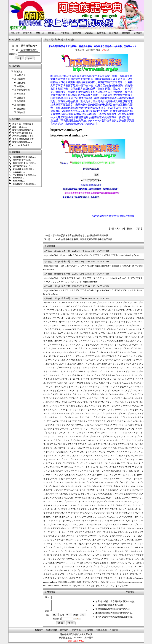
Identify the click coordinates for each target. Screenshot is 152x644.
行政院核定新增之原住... (24, 136)
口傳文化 (21, 83)
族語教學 (21, 101)
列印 (139, 229)
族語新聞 (21, 105)
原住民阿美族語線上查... (24, 139)
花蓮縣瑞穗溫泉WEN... (23, 142)
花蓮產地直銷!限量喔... (23, 169)
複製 (130, 229)
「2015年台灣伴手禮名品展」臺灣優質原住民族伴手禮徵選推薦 (82, 239)
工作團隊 (89, 638)
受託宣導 (21, 94)
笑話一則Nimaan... (21, 127)
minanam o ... (18, 178)
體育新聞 (21, 109)
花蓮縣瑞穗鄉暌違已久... (24, 130)
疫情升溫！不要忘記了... (24, 124)
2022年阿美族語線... (22, 160)
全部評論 (130, 592)
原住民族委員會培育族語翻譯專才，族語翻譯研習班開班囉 (80, 236)
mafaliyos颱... (19, 181)
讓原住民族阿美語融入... (24, 157)
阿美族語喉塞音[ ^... (22, 166)
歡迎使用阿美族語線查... (24, 184)
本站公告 (21, 75)
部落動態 (21, 79)
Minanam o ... (18, 172)
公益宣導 (21, 98)
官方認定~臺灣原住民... (23, 133)
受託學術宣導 (23, 90)
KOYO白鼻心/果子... (22, 145)
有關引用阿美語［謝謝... (24, 163)
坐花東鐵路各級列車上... (24, 175)
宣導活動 (21, 86)
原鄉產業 (21, 113)
